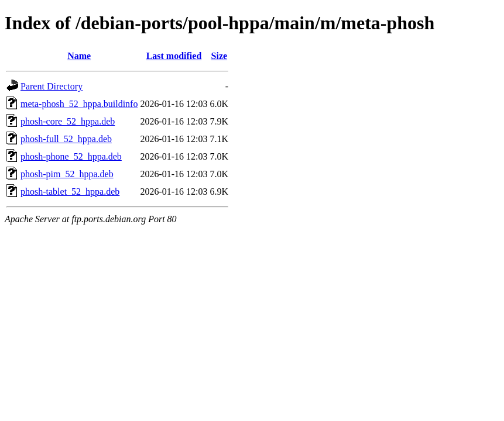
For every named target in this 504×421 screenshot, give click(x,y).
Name (79, 56)
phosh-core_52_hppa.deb (68, 121)
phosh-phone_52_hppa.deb (71, 156)
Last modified (174, 56)
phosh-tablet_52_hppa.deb (70, 191)
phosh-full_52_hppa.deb (66, 139)
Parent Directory (52, 86)
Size (220, 56)
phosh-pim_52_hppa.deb (67, 174)
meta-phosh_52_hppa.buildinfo (79, 104)
